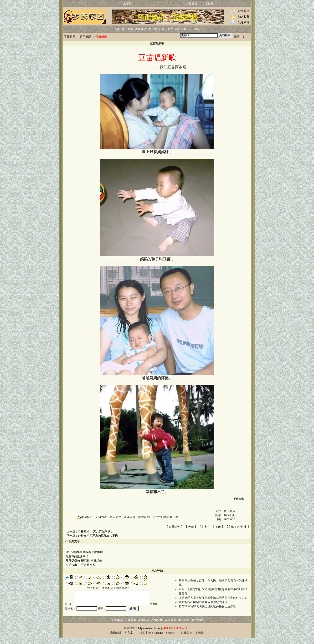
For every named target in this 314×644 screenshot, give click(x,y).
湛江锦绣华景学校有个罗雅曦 (84, 552)
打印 (205, 527)
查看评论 (175, 527)
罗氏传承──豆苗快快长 (80, 565)
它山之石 (194, 29)
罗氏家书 (168, 29)
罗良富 (129, 639)
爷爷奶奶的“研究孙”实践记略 (84, 561)
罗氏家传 (154, 29)
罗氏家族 (128, 29)
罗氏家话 (141, 29)
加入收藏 (244, 17)
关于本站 (117, 626)
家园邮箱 (144, 626)
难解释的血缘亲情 (77, 556)
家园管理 (197, 626)
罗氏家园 (70, 37)
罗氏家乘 (207, 4)
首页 (117, 29)
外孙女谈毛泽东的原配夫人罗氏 (98, 536)
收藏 (191, 527)
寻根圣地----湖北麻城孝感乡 (96, 532)
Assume (158, 639)
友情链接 (157, 626)
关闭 (218, 527)
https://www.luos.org (150, 634)
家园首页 (191, 4)
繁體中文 (240, 37)
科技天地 (181, 29)
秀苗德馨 (85, 37)
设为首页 (244, 11)
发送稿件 (244, 22)
